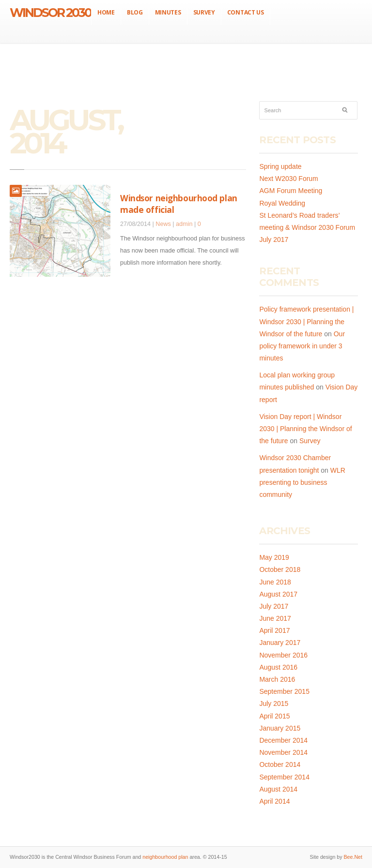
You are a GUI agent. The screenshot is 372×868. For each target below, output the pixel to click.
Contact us (246, 12)
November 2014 (283, 752)
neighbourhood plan (165, 857)
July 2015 (274, 703)
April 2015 (274, 716)
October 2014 (280, 764)
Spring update (280, 166)
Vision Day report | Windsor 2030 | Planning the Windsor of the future (305, 429)
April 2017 (274, 630)
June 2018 (275, 582)
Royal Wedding (282, 203)
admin (184, 224)
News (163, 224)
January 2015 (280, 728)
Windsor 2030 (50, 13)
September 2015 (284, 691)
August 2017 (278, 594)
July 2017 (274, 606)
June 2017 (275, 618)
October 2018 (280, 569)
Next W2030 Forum (288, 179)
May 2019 (274, 557)
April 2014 (274, 801)
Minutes (168, 12)
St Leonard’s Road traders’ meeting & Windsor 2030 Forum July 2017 (307, 227)
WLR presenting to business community (302, 482)
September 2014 (284, 777)
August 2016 (278, 667)
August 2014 (278, 789)
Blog (135, 12)
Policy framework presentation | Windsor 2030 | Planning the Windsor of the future (306, 321)
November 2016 (283, 655)
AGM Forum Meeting (291, 191)
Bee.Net (353, 857)
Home (106, 12)
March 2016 (277, 679)
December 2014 (283, 740)
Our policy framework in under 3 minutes (302, 346)
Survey (204, 12)
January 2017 (280, 643)
